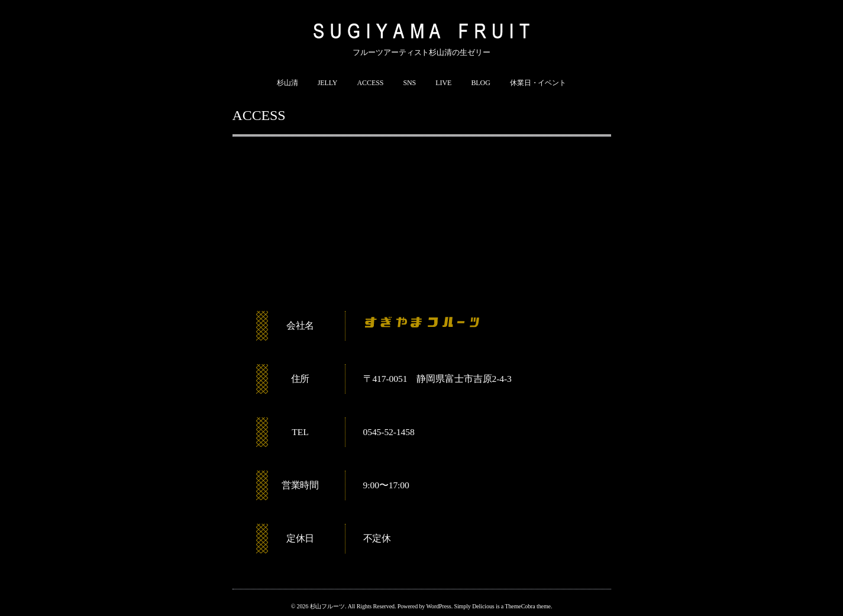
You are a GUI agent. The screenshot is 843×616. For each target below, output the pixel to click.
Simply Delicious (474, 606)
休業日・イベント (538, 83)
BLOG (480, 83)
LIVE (443, 83)
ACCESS (371, 83)
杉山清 (288, 83)
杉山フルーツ (327, 606)
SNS (409, 83)
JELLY (328, 83)
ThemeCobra (520, 606)
